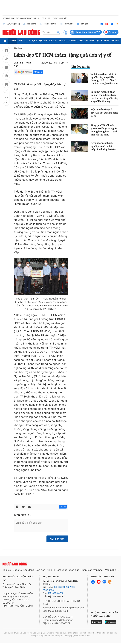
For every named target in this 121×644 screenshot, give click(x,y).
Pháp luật (94, 41)
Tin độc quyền (48, 24)
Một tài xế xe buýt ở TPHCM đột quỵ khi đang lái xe (104, 113)
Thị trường (67, 24)
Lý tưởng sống (11, 24)
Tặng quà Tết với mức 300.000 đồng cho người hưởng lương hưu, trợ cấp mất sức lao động (104, 130)
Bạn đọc (43, 41)
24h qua (82, 24)
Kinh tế (63, 41)
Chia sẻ (38, 72)
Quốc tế (22, 41)
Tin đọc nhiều (80, 67)
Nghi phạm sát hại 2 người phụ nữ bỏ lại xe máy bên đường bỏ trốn (103, 146)
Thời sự (12, 41)
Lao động (32, 41)
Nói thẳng (30, 24)
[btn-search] (58, 32)
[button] (6, 92)
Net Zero (53, 41)
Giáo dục (83, 41)
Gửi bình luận (57, 539)
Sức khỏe (72, 41)
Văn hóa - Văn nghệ (110, 41)
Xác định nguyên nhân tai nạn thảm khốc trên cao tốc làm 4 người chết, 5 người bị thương (104, 97)
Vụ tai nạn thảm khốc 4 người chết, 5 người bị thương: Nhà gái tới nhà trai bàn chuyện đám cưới (104, 79)
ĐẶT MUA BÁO (61, 18)
